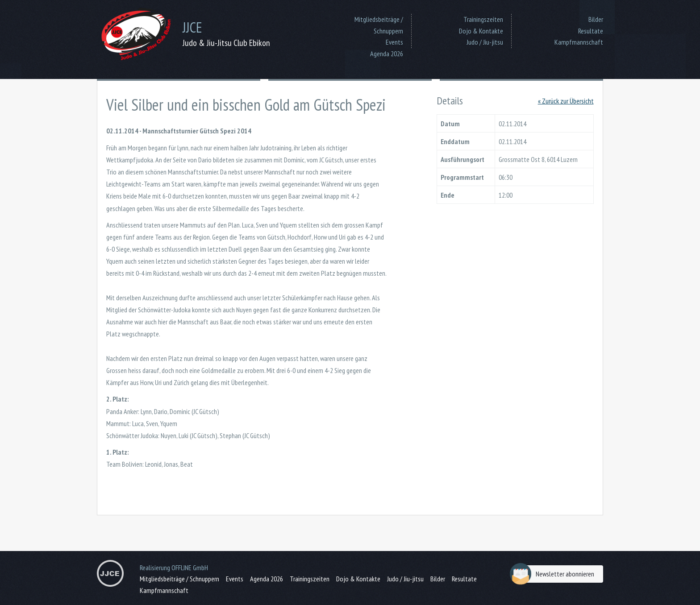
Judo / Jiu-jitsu (485, 42)
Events (394, 42)
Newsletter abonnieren (554, 574)
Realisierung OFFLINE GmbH (174, 568)
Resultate (591, 31)
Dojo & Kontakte (481, 31)
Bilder (596, 19)
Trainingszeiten (483, 19)
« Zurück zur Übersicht (566, 101)
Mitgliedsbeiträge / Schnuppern (379, 25)
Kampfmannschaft (579, 42)
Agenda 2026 (387, 54)
